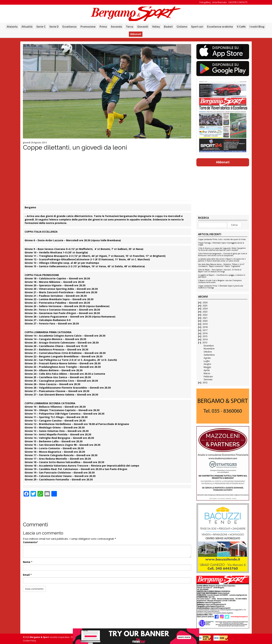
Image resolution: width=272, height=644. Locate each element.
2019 (205, 324)
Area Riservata (219, 2)
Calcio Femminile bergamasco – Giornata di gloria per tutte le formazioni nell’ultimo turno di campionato (223, 255)
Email (26, 575)
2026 (205, 303)
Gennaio (208, 379)
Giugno (207, 364)
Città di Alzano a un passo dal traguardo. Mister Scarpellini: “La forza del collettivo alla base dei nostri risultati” (222, 249)
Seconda (116, 27)
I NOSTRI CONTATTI (238, 2)
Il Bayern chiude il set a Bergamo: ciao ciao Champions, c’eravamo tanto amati (220, 282)
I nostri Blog (257, 27)
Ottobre (208, 352)
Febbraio (208, 377)
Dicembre (209, 346)
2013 (205, 343)
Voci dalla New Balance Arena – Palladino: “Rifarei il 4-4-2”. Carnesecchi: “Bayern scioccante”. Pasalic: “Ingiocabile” (222, 265)
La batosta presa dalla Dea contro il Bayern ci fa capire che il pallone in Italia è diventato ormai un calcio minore (222, 260)
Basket (168, 27)
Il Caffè (241, 27)
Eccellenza (69, 27)
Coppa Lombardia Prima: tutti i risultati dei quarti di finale (222, 240)
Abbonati (136, 34)
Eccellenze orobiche (220, 27)
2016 (205, 333)
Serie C (41, 27)
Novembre (209, 349)
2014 (205, 339)
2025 (205, 306)
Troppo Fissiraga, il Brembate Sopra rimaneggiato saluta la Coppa (221, 244)
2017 (205, 330)
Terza (130, 27)
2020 (205, 321)
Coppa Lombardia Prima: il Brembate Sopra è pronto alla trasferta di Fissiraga (221, 287)
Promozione (88, 27)
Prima (103, 27)
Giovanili (143, 27)
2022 (205, 315)
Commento (30, 542)
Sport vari (197, 27)
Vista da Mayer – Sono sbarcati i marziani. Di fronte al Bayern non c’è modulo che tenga (220, 271)
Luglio (207, 361)
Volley (156, 27)
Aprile (207, 370)
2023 (205, 312)
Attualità (27, 27)
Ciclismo (182, 27)
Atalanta (12, 27)
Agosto (207, 358)
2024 (205, 309)
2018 (205, 327)
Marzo (207, 373)
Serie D (54, 27)
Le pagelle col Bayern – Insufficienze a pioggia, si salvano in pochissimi (222, 276)
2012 (205, 383)
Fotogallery (205, 2)
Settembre (209, 355)
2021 (205, 318)
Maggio (207, 367)
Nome (27, 562)
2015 (205, 336)
